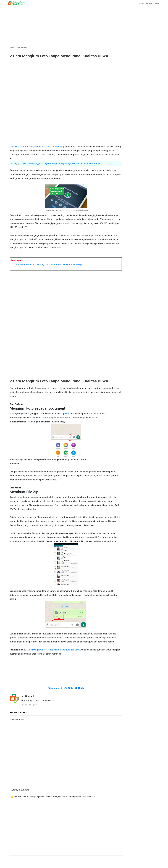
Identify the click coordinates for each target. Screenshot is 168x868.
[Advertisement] (84, 25)
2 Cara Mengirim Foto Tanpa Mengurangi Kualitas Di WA (60, 56)
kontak (46, 417)
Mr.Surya (28, 708)
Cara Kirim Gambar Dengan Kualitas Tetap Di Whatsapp (38, 146)
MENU (156, 3)
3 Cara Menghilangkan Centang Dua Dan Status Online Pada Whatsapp (49, 264)
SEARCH (148, 3)
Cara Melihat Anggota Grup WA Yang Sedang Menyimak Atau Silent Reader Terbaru (63, 163)
